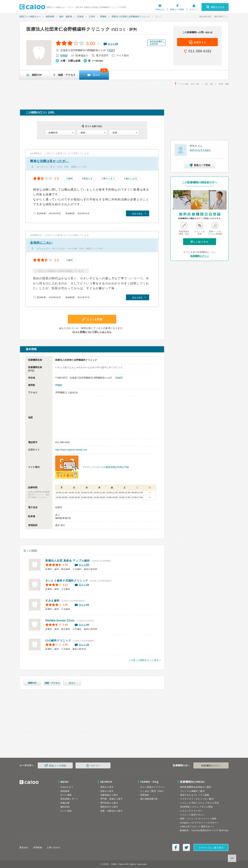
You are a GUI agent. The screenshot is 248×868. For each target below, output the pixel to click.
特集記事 (65, 803)
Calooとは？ (67, 787)
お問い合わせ (54, 847)
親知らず (88, 179)
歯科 (71, 179)
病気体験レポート (69, 799)
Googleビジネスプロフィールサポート (199, 823)
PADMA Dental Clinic (60, 620)
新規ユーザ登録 (177, 9)
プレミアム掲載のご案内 (192, 791)
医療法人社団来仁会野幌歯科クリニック (131, 16)
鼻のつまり (109, 179)
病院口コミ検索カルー (30, 16)
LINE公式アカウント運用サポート (197, 827)
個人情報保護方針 (149, 799)
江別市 (92, 16)
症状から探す (107, 791)
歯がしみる (131, 179)
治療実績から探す (109, 795)
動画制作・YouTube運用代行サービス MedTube (204, 830)
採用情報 (38, 847)
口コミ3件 (84, 585)
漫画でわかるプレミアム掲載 (195, 795)
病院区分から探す (109, 807)
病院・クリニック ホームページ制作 (198, 819)
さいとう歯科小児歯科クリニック (67, 581)
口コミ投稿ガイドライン (153, 787)
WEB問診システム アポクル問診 (196, 807)
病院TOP (32, 683)
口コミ (72, 683)
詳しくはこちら (200, 242)
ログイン (194, 9)
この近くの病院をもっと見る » (145, 660)
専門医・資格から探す (112, 799)
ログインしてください (200, 150)
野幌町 (103, 16)
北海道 (80, 16)
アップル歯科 (68, 561)
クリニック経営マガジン (192, 815)
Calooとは (160, 9)
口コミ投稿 (66, 811)
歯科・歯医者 (66, 16)
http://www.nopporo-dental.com (71, 450)
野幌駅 (64, 56)
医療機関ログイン (200, 256)
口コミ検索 (66, 795)
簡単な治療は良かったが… (49, 161)
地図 (111, 50)
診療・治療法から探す (112, 811)
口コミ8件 (84, 565)
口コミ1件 (84, 645)
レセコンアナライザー (191, 811)
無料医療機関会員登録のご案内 (196, 787)
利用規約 (145, 795)
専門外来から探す (109, 803)
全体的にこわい (41, 243)
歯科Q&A (65, 807)
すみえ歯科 (53, 601)
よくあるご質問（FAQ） (153, 791)
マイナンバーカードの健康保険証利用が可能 (106, 467)
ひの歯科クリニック (58, 640)
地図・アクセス (52, 683)
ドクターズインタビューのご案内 (197, 799)
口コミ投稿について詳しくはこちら (92, 332)
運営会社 (24, 847)
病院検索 (50, 16)
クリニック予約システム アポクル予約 (199, 803)
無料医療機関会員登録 (156, 43)
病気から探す (107, 787)
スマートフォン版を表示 (211, 848)
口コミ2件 (84, 605)
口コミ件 (113, 44)
